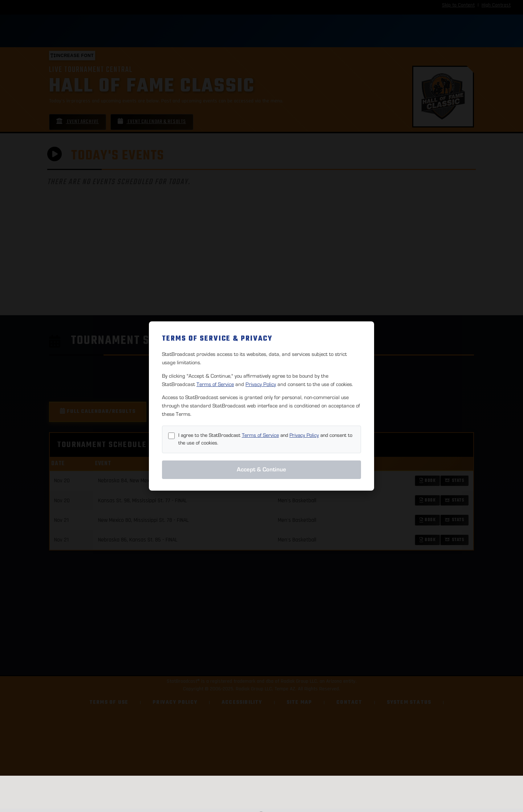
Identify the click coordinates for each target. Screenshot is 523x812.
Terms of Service (215, 384)
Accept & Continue (261, 470)
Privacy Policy (261, 384)
